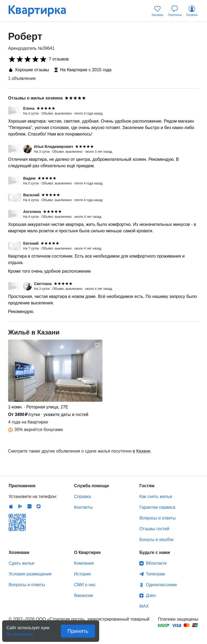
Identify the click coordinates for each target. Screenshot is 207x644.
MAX (144, 606)
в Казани (142, 451)
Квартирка (41, 11)
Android (20, 506)
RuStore (39, 506)
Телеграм (155, 574)
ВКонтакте (156, 563)
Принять (78, 631)
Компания (84, 563)
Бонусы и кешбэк (156, 540)
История (82, 574)
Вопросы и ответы (158, 518)
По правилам (20, 633)
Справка (83, 497)
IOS (11, 506)
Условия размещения (30, 574)
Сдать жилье (22, 563)
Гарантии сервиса (157, 507)
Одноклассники (161, 585)
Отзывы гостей (154, 529)
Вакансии (84, 595)
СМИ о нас (85, 585)
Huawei (29, 506)
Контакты (83, 507)
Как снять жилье (156, 497)
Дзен (151, 595)
